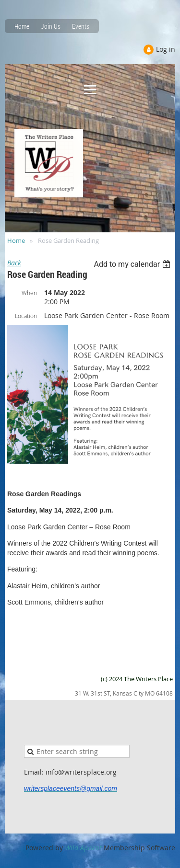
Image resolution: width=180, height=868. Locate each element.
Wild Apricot (83, 848)
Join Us (51, 26)
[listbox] (133, 264)
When (29, 293)
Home (22, 26)
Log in (166, 49)
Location (26, 316)
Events (81, 26)
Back (14, 263)
